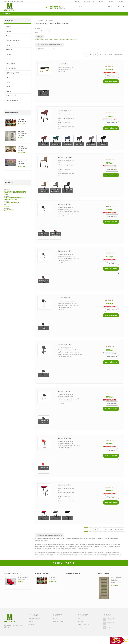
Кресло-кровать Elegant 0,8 (23, 578)
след (111, 54)
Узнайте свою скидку (110, 72)
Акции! (111, 1)
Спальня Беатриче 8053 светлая (23, 134)
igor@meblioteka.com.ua (114, 627)
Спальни (8, 27)
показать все (119, 54)
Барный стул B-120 (65, 345)
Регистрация (82, 627)
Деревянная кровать (11, 203)
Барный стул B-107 (64, 251)
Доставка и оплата (89, 1)
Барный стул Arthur (65, 158)
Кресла (8, 77)
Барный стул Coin (64, 485)
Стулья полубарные (68, 40)
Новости (100, 1)
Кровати (8, 31)
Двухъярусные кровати (13, 41)
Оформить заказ (83, 624)
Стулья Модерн (39, 40)
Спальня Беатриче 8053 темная (23, 148)
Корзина (81, 622)
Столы (8, 82)
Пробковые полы (11, 96)
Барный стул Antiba (65, 111)
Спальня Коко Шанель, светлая (23, 162)
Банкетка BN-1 (63, 64)
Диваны (8, 54)
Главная (7, 14)
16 (105, 54)
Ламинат (8, 91)
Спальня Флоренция (22, 120)
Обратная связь (58, 622)
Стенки (8, 45)
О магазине (77, 1)
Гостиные (9, 50)
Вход (80, 619)
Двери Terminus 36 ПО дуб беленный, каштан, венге (116, 580)
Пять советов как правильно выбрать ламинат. (14, 199)
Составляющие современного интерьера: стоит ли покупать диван (15, 193)
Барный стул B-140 (65, 392)
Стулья (51, 20)
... (100, 54)
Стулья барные (54, 40)
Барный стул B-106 (65, 204)
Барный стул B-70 (64, 438)
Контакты (122, 1)
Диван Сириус (9, 210)
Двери (8, 87)
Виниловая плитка (12, 100)
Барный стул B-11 (64, 298)
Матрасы (9, 36)
